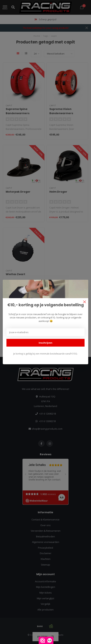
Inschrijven (45, 343)
